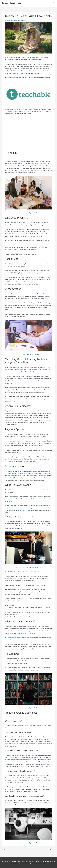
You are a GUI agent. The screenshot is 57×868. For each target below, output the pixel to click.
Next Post (51, 850)
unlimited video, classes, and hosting (27, 506)
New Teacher (12, 3)
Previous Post (7, 850)
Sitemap (25, 861)
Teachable (8, 725)
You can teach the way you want (15, 638)
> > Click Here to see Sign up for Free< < (29, 213)
